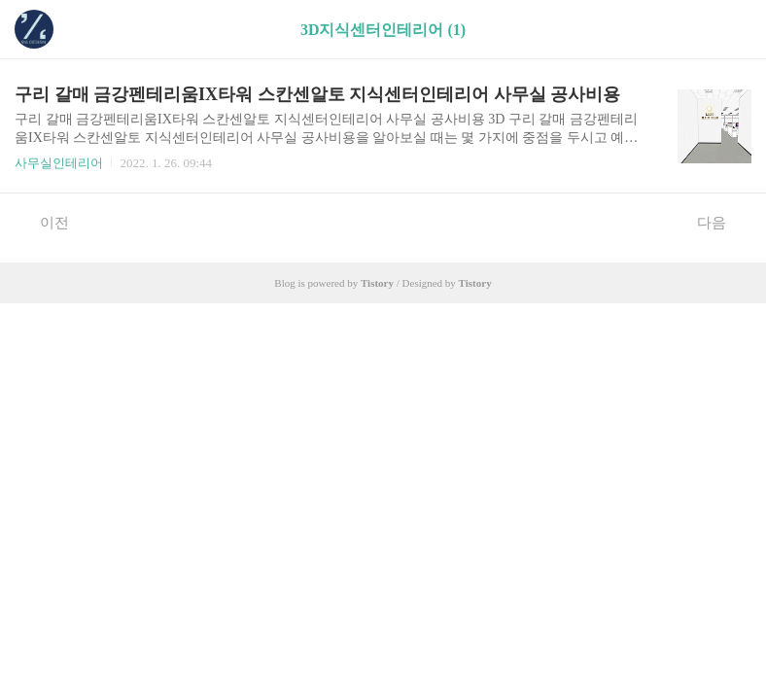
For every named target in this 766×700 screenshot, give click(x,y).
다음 (722, 222)
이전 (44, 222)
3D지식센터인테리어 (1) (383, 30)
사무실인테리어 (59, 163)
